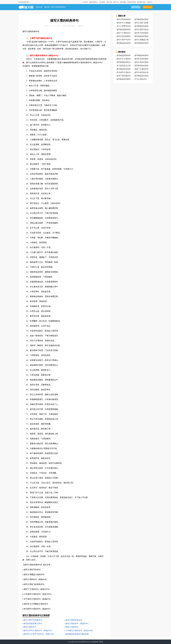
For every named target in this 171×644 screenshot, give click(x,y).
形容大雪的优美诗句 (74, 620)
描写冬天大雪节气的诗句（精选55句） (39, 634)
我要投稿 (137, 7)
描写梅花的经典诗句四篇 (141, 37)
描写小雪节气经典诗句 (33, 620)
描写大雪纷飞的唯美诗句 (34, 584)
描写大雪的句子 (30, 627)
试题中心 (150, 2)
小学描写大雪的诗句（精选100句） (38, 594)
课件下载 (109, 2)
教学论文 (116, 2)
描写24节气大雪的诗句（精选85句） (38, 631)
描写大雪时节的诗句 (32, 570)
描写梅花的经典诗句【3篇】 (123, 30)
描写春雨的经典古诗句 (123, 63)
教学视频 (123, 2)
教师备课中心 (94, 2)
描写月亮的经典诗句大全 (123, 20)
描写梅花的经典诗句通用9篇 (123, 69)
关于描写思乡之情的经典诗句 (123, 66)
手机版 (101, 642)
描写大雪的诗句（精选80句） (36, 579)
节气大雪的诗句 (141, 79)
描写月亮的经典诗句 (141, 63)
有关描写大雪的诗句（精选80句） (38, 609)
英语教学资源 (132, 2)
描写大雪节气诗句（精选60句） (123, 40)
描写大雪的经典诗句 (58, 7)
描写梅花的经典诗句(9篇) (123, 43)
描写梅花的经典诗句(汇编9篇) (141, 66)
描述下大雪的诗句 (141, 69)
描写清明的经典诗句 (141, 43)
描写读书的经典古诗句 (33, 624)
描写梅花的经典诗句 (141, 76)
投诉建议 (149, 7)
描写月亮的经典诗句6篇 (123, 37)
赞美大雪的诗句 (72, 627)
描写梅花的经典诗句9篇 (141, 20)
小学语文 (85, 2)
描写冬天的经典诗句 (141, 59)
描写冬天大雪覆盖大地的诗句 (36, 604)
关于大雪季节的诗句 (123, 26)
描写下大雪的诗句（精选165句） (37, 589)
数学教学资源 (141, 2)
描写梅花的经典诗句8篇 (123, 56)
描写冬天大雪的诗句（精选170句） (123, 59)
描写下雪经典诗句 (124, 76)
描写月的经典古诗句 (141, 73)
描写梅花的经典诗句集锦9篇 (77, 634)
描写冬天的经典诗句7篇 (141, 33)
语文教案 (102, 2)
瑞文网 (47, 7)
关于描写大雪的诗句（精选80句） (38, 599)
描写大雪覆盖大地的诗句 (34, 574)
